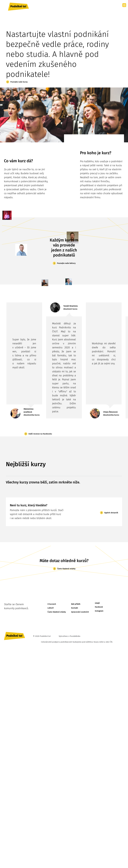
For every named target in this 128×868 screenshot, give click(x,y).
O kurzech (52, 604)
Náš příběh (76, 604)
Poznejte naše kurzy (19, 82)
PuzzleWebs (75, 636)
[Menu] (124, 5)
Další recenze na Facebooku (40, 434)
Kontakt (75, 608)
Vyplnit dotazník (111, 513)
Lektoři (51, 608)
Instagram (99, 611)
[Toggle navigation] (118, 7)
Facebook (99, 607)
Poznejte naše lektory (66, 263)
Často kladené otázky (66, 569)
